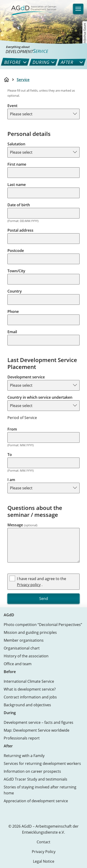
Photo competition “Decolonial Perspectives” (43, 625)
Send (44, 599)
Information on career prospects (32, 771)
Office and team (18, 664)
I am (11, 480)
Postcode (16, 251)
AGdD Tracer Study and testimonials (35, 779)
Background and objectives (27, 705)
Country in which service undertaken (40, 397)
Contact (43, 842)
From (12, 429)
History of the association (26, 656)
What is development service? (30, 689)
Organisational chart (22, 648)
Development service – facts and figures (39, 722)
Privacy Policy (44, 852)
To (10, 455)
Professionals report (22, 738)
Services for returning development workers (42, 763)
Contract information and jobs (30, 697)
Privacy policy (29, 585)
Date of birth (19, 205)
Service (23, 80)
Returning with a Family (24, 756)
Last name (17, 185)
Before (10, 672)
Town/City (16, 271)
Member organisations (24, 640)
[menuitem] (12, 62)
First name (17, 164)
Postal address (20, 230)
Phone (13, 311)
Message (22, 525)
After (8, 746)
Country (15, 291)
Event (12, 106)
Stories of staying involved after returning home (40, 790)
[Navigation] (78, 9)
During (10, 713)
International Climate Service (29, 681)
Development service (26, 377)
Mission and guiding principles (30, 632)
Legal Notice (44, 861)
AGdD (9, 615)
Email (12, 332)
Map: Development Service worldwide (37, 730)
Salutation (16, 144)
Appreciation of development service (36, 801)
